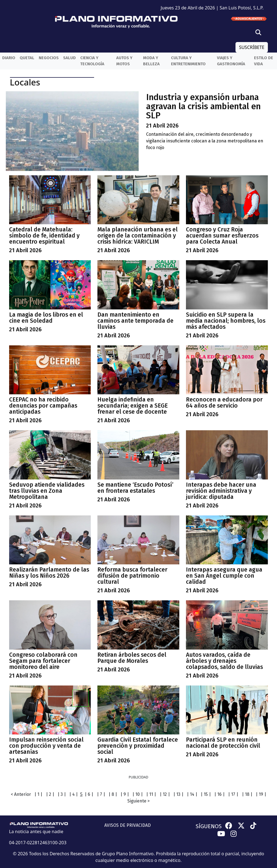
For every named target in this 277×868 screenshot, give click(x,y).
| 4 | (73, 794)
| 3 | (62, 794)
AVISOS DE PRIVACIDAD (128, 825)
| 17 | (233, 794)
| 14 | (192, 794)
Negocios (49, 58)
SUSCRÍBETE (252, 47)
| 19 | (261, 794)
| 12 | (165, 794)
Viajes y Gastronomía (231, 61)
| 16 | (219, 794)
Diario (9, 58)
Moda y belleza (151, 61)
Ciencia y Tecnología (92, 61)
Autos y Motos (124, 61)
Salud (69, 58)
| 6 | (89, 794)
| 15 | (206, 794)
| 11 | (151, 794)
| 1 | (38, 794)
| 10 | (138, 794)
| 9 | (125, 794)
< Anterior (21, 794)
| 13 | (178, 794)
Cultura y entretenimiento (188, 61)
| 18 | (247, 794)
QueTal (27, 58)
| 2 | (50, 794)
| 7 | (101, 794)
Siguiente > (138, 801)
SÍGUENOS (209, 826)
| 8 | (113, 794)
